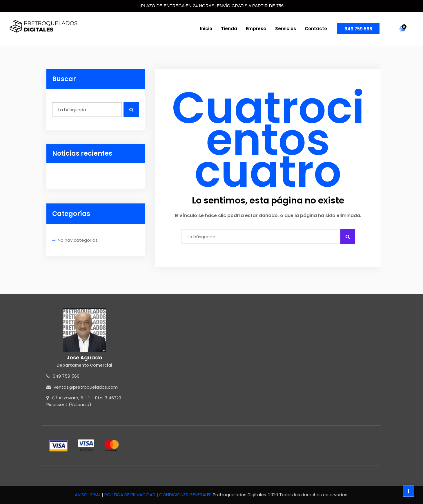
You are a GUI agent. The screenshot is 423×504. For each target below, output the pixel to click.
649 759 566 (358, 29)
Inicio (206, 29)
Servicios (286, 29)
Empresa (256, 29)
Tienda (229, 29)
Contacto (316, 29)
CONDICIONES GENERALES (185, 495)
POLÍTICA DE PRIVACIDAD (130, 495)
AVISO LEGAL (88, 495)
